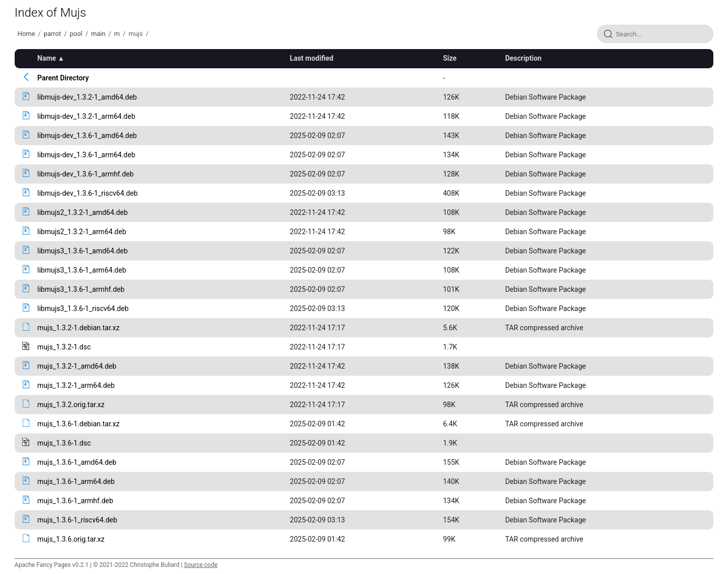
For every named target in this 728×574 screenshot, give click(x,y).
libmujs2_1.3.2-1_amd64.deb (83, 212)
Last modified (311, 58)
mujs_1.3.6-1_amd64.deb (77, 462)
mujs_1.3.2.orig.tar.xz (71, 405)
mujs (135, 34)
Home (26, 34)
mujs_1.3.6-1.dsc (64, 443)
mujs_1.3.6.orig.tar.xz (71, 539)
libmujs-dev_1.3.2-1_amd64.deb (87, 97)
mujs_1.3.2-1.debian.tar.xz (79, 328)
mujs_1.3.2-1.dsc (64, 347)
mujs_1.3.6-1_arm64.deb (76, 481)
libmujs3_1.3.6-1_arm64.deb (82, 270)
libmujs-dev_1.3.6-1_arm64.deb (86, 155)
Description (523, 58)
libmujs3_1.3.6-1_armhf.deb (81, 289)
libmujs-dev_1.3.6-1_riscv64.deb (88, 193)
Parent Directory (63, 78)
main (98, 34)
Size (450, 58)
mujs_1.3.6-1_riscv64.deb (77, 520)
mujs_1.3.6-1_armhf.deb (75, 501)
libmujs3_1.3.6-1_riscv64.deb (83, 308)
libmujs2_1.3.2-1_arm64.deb (82, 232)
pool (76, 34)
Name (47, 58)
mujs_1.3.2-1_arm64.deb (76, 385)
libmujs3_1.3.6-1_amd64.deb (83, 251)
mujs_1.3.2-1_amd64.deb (77, 366)
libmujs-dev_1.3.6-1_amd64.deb (87, 136)
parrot (53, 34)
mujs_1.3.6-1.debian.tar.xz (79, 424)
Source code (201, 565)
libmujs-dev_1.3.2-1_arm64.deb (86, 116)
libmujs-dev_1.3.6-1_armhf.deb (86, 174)
